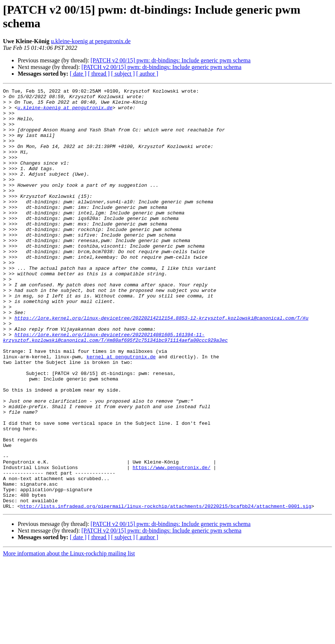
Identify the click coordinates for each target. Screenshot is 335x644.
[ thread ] (99, 74)
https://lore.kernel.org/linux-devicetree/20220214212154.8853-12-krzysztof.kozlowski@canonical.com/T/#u (161, 364)
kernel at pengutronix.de (121, 411)
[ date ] (78, 74)
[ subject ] (123, 74)
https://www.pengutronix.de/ (172, 544)
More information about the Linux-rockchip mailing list (69, 638)
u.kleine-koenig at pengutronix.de (91, 41)
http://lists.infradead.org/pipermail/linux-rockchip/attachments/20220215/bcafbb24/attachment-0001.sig (166, 590)
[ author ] (147, 74)
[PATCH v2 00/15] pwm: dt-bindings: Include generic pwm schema (170, 60)
